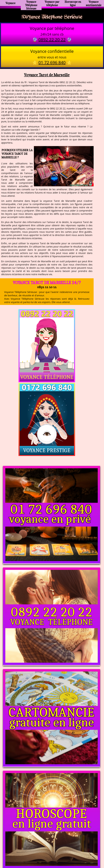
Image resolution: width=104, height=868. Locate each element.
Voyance (10, 3)
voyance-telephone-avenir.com (53, 850)
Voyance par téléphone (52, 3)
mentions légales (70, 856)
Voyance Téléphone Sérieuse (31, 4)
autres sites (87, 856)
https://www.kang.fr (25, 850)
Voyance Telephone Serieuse (52, 17)
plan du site (53, 856)
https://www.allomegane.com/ (86, 850)
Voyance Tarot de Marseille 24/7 (47, 284)
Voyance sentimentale (94, 3)
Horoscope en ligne (73, 3)
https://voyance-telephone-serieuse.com (52, 826)
